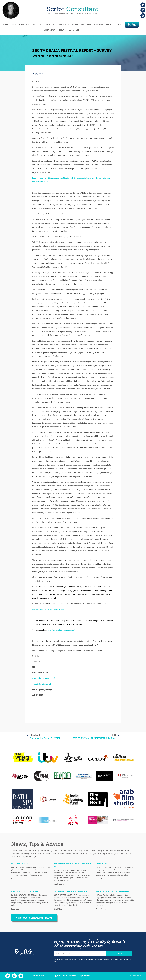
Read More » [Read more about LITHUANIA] (101, 879)
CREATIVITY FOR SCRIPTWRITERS (70, 891)
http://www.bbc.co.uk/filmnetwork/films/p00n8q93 (49, 609)
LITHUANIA (102, 864)
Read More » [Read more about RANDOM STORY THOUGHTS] (16, 909)
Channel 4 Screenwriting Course (71, 24)
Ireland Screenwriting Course (99, 24)
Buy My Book (74, 30)
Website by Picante (135, 976)
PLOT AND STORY (20, 864)
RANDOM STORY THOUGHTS (25, 891)
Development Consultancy (44, 24)
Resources (62, 30)
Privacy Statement (39, 976)
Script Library (50, 30)
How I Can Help (24, 24)
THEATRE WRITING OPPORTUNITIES (114, 891)
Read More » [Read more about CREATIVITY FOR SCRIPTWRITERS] (59, 909)
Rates (13, 24)
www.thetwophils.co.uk (42, 684)
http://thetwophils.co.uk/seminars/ (62, 630)
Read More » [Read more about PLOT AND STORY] (16, 879)
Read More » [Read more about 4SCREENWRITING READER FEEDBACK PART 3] (59, 884)
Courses (117, 24)
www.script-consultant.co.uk (44, 678)
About (6, 24)
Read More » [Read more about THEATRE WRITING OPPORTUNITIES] (101, 909)
